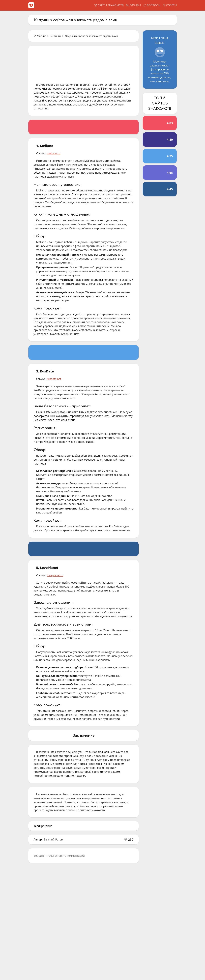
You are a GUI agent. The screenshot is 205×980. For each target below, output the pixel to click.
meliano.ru (54, 153)
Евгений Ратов (53, 839)
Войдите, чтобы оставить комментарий (59, 856)
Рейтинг (40, 36)
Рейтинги (55, 36)
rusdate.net (54, 379)
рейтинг (47, 826)
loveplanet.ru (55, 575)
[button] (129, 839)
